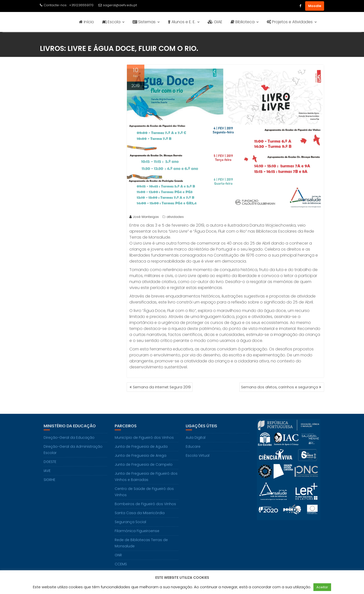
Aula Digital (196, 438)
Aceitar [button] (322, 587)
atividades (175, 217)
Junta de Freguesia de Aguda (141, 446)
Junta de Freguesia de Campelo (144, 464)
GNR (118, 555)
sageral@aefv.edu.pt (118, 5)
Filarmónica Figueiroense (137, 531)
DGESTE (50, 462)
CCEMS (121, 564)
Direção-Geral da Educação (69, 438)
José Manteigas (144, 217)
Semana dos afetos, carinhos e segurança (279, 387)
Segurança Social (130, 522)
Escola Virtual (198, 455)
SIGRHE (49, 480)
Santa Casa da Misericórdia (140, 513)
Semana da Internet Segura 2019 (162, 387)
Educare (193, 446)
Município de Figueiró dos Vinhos (144, 438)
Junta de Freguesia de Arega (140, 455)
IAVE (47, 471)
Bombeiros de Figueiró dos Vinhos (145, 504)
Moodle (315, 6)
